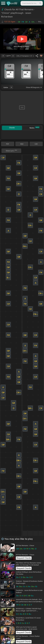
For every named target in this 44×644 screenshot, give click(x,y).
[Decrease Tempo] (3, 56)
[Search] (40, 3)
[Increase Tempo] (13, 56)
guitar (6, 87)
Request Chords (24, 558)
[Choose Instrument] (11, 87)
